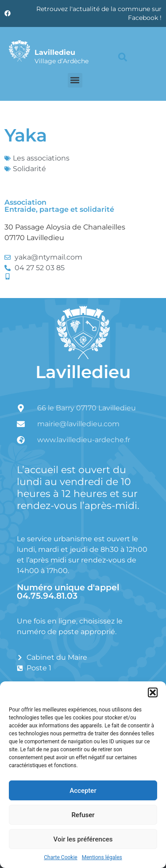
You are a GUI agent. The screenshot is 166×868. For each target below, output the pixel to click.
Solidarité (29, 169)
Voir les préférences (83, 839)
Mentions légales (102, 857)
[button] (153, 692)
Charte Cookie (60, 857)
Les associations (41, 158)
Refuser (83, 815)
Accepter (83, 791)
